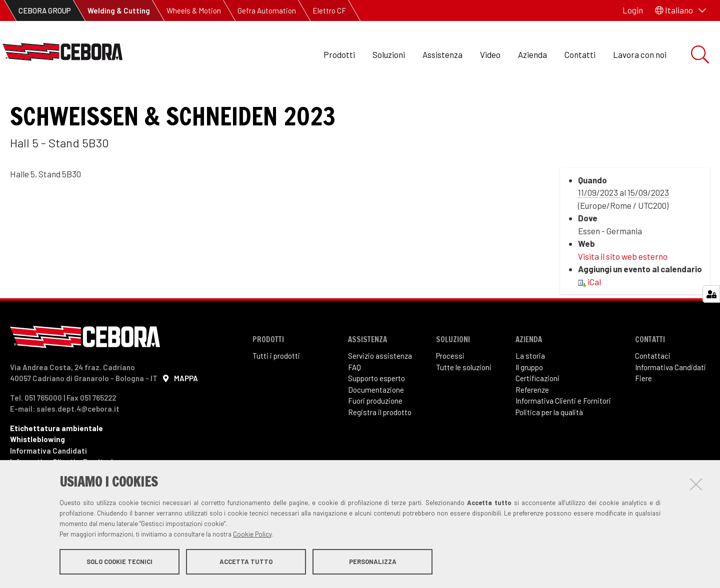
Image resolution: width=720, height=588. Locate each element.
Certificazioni (537, 412)
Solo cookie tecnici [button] (119, 562)
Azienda (532, 54)
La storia (530, 389)
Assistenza (442, 54)
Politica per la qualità (549, 446)
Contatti (580, 54)
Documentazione (376, 423)
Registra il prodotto (380, 446)
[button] (680, 10)
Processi (450, 389)
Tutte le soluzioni (464, 401)
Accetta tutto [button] (246, 562)
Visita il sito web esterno (623, 290)
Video (490, 54)
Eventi (29, 100)
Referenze (532, 423)
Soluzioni (389, 54)
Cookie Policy (252, 535)
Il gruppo (529, 401)
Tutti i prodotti (276, 389)
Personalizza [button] (373, 562)
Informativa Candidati (670, 401)
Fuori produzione (375, 434)
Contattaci (653, 389)
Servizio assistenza (380, 389)
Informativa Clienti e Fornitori (563, 434)
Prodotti (339, 54)
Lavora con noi (640, 54)
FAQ (354, 401)
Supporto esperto (376, 412)
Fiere (643, 412)
